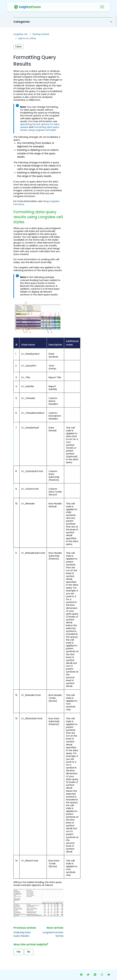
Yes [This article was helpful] (19, 952)
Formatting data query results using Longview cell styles (40, 129)
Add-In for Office (27, 38)
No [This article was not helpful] (29, 952)
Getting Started (41, 34)
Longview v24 (20, 34)
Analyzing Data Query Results (22, 934)
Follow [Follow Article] (18, 47)
